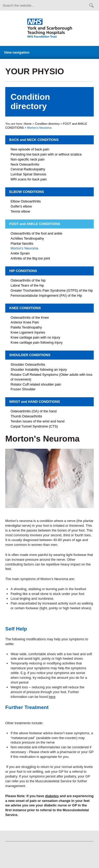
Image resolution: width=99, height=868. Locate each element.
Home (28, 124)
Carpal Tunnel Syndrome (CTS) (34, 426)
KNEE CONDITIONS (25, 308)
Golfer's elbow (21, 206)
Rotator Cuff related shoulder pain (36, 384)
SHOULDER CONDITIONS (30, 355)
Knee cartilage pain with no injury (35, 337)
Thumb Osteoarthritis (26, 416)
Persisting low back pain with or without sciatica (46, 154)
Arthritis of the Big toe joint (30, 258)
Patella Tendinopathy (26, 327)
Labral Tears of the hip (27, 285)
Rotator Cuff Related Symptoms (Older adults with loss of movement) (51, 377)
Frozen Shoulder (23, 389)
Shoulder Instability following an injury (39, 370)
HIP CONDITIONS (23, 271)
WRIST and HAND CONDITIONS (35, 402)
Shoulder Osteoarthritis (28, 364)
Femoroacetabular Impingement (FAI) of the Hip (46, 295)
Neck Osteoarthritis (25, 164)
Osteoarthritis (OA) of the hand (34, 411)
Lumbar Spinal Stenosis (28, 174)
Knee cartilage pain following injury (37, 342)
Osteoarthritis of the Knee (30, 318)
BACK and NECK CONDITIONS (34, 140)
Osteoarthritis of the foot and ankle (36, 233)
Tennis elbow (20, 211)
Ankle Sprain (20, 253)
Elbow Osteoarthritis (26, 201)
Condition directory (47, 124)
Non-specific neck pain (28, 159)
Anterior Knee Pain (25, 322)
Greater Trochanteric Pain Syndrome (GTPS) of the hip (52, 290)
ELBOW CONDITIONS (27, 192)
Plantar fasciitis (22, 243)
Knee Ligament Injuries (28, 332)
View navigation (17, 52)
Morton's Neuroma (24, 248)
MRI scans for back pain (29, 179)
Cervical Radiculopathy (28, 169)
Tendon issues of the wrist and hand (37, 421)
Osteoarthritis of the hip (28, 280)
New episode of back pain (30, 149)
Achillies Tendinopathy (27, 238)
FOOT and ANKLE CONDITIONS (35, 224)
